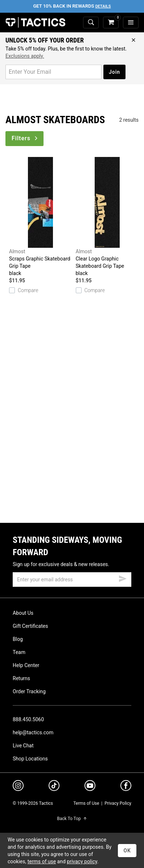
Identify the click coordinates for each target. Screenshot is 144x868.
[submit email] (123, 578)
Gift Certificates (30, 626)
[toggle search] (91, 23)
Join (114, 72)
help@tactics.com (33, 732)
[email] (72, 580)
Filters (25, 138)
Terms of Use (86, 803)
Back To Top (72, 819)
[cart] (111, 23)
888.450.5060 (28, 719)
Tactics (35, 23)
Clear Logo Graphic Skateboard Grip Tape (107, 217)
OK (127, 851)
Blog (18, 639)
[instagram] (18, 787)
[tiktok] (54, 787)
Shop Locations (30, 759)
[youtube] (90, 787)
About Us (23, 613)
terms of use (42, 861)
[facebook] (126, 787)
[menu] (131, 23)
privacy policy (82, 861)
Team (19, 652)
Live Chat (23, 746)
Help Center (26, 665)
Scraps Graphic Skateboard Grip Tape (41, 217)
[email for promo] (54, 72)
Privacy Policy (118, 803)
